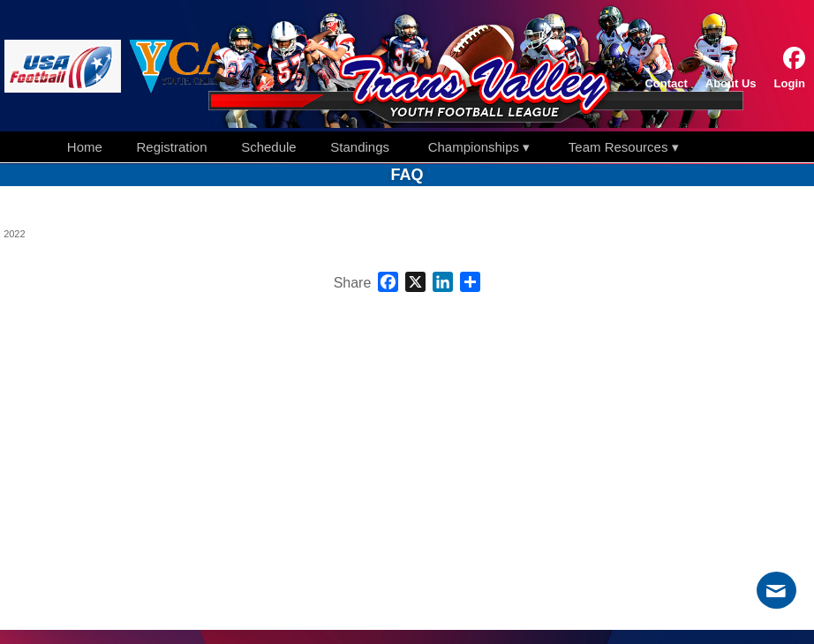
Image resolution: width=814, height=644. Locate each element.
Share (353, 283)
